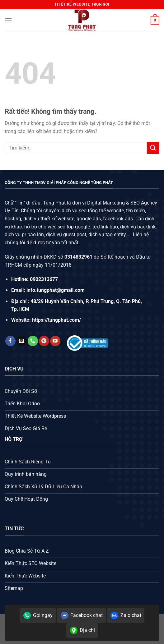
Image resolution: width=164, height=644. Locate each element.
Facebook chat (81, 615)
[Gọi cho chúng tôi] (33, 341)
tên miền (135, 211)
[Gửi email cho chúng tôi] (22, 341)
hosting (13, 219)
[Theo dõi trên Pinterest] (44, 341)
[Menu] (8, 20)
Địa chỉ (82, 630)
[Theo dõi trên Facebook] (10, 341)
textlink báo (105, 227)
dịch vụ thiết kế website (49, 219)
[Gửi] (153, 148)
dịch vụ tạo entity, (108, 235)
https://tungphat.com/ (56, 320)
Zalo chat (126, 615)
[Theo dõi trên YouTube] (55, 341)
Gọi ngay (38, 615)
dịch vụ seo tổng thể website (93, 211)
